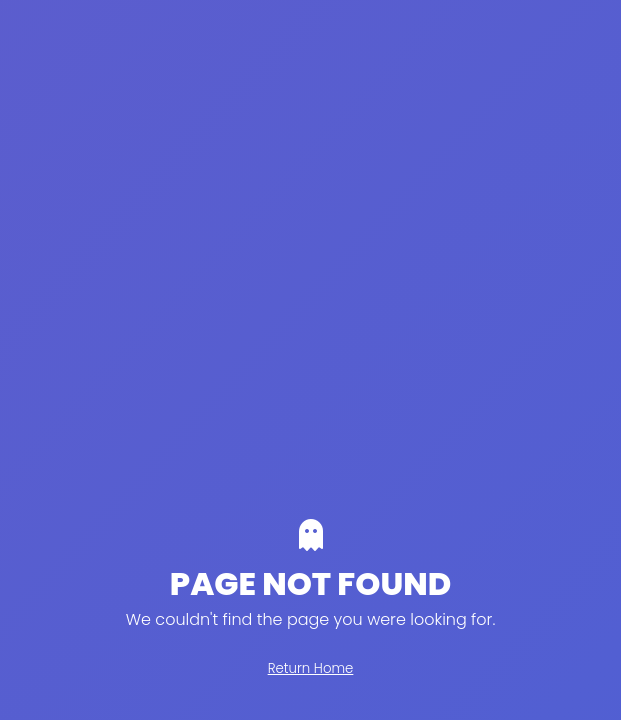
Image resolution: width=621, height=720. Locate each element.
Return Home (311, 668)
